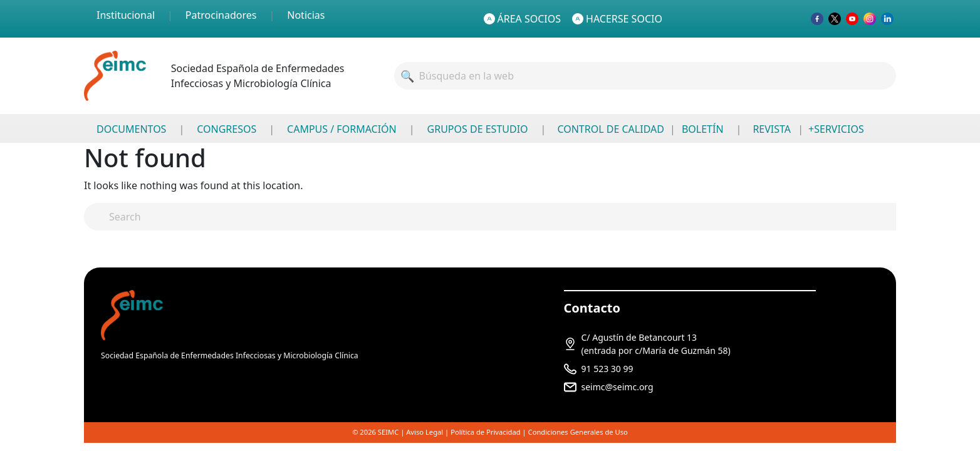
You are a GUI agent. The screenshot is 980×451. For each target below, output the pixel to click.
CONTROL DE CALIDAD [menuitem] (610, 129)
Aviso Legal (425, 432)
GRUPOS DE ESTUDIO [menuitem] (478, 129)
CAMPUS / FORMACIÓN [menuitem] (342, 129)
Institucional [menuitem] (126, 15)
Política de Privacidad (485, 432)
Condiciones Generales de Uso (578, 432)
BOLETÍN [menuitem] (703, 129)
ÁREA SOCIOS (523, 19)
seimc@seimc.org (618, 387)
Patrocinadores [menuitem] (221, 15)
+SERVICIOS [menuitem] (836, 129)
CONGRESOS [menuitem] (227, 129)
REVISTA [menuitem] (772, 129)
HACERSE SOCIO (617, 19)
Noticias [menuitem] (306, 15)
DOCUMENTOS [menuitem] (131, 129)
